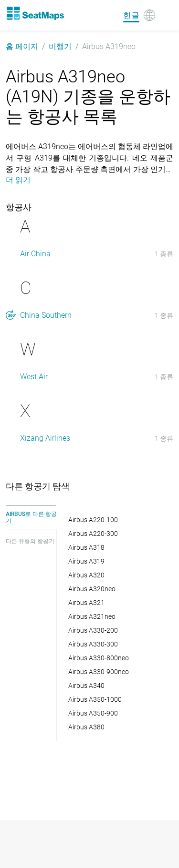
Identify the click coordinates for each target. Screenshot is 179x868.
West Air (34, 377)
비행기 (60, 46)
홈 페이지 (22, 46)
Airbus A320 (86, 575)
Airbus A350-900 (93, 713)
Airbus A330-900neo (99, 672)
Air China (35, 254)
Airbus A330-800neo (99, 658)
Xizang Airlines (45, 438)
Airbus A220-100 (93, 520)
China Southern (46, 315)
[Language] (139, 15)
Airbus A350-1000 (95, 699)
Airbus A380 (86, 727)
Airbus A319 (86, 561)
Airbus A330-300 (93, 644)
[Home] (35, 13)
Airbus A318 (86, 547)
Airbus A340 (86, 686)
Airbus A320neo (92, 589)
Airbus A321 (86, 603)
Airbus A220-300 (93, 534)
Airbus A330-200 (93, 630)
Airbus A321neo (92, 616)
